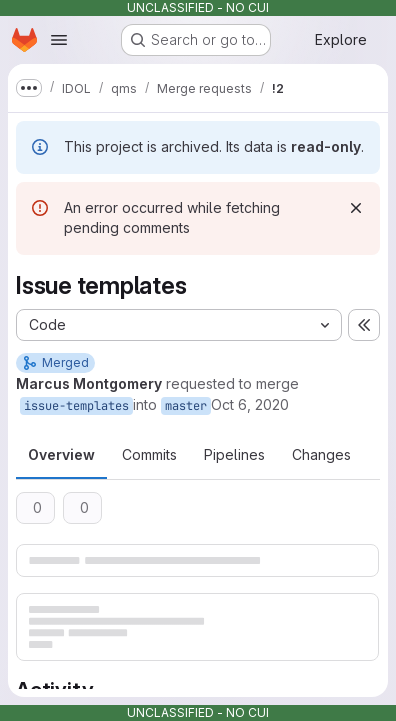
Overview (61, 454)
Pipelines (234, 454)
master (186, 406)
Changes (321, 454)
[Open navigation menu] (59, 40)
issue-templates (76, 406)
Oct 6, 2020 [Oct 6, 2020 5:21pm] (250, 404)
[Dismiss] (356, 208)
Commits (149, 454)
